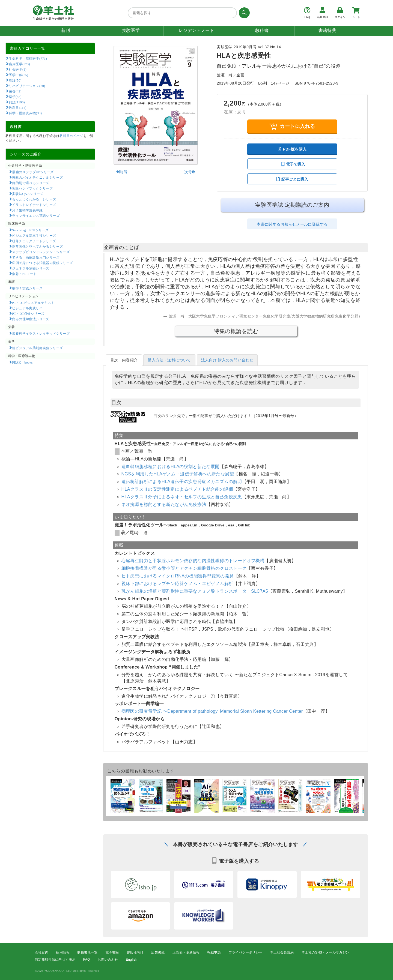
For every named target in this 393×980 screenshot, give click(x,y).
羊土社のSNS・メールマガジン (325, 952)
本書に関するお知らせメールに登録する (292, 224)
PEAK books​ (22, 362)
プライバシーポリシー (246, 952)
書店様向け (135, 952)
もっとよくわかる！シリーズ (34, 199)
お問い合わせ (108, 960)
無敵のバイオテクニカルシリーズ (37, 177)
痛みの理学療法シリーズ (31, 319)
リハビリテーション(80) (27, 86)
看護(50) (15, 80)
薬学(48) (15, 97)
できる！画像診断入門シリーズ (36, 257)
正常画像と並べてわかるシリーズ (37, 246)
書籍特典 (327, 30)
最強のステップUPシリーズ (33, 172)
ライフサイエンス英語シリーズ (36, 215)
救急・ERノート (24, 274)
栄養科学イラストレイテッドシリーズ (41, 333)
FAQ (87, 960)
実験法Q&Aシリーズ (28, 194)
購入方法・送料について (169, 360)
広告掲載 (158, 952)
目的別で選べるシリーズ (31, 183)
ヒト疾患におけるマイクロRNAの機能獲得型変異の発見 (178, 576)
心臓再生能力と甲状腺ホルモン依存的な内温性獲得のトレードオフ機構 (193, 561)
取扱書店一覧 (87, 952)
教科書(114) (18, 107)
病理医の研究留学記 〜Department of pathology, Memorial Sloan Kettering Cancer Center (212, 711)
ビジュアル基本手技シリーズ (34, 235)
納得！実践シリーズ (27, 288)
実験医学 (131, 30)
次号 (190, 172)
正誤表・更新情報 (186, 952)
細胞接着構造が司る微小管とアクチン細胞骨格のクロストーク (184, 568)
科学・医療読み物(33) (25, 113)
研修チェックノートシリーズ (34, 241)
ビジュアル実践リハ (27, 308)
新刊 (66, 30)
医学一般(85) (18, 75)
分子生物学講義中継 (27, 210)
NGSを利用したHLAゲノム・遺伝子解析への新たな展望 (178, 474)
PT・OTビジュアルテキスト (33, 302)
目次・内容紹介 (124, 360)
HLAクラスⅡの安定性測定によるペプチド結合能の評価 (177, 489)
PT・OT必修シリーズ (28, 313)
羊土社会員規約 (282, 952)
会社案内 (42, 952)
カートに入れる (292, 126)
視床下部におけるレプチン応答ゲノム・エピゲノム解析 (177, 584)
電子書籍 (112, 952)
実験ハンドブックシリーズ (32, 188)
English (132, 960)
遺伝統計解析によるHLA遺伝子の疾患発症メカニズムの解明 (182, 482)
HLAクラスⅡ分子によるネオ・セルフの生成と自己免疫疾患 (182, 497)
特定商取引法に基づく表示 (55, 960)
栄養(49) (15, 91)
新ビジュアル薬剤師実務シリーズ (37, 348)
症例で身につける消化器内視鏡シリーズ (42, 263)
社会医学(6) (18, 69)
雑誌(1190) (17, 102)
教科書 (262, 30)
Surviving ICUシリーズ (30, 230)
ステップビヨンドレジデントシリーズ (41, 252)
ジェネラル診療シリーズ (31, 268)
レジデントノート (196, 30)
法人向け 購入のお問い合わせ (227, 360)
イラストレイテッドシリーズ (34, 205)
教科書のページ (71, 136)
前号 (122, 172)
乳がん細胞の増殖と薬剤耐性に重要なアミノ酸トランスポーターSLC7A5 (195, 591)
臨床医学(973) (19, 64)
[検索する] (243, 13)
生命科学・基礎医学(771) (28, 58)
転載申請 (214, 952)
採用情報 (63, 952)
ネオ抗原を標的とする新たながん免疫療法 (164, 504)
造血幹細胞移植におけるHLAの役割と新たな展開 (171, 467)
